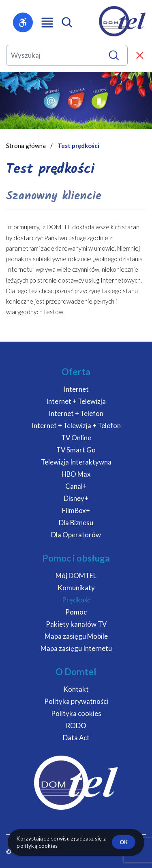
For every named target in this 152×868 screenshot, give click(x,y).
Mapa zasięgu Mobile (76, 636)
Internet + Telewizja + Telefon (76, 426)
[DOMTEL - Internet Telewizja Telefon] (122, 21)
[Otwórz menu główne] (47, 23)
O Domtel (76, 672)
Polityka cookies (76, 713)
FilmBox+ (76, 510)
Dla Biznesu (76, 523)
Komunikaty (76, 588)
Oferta (76, 372)
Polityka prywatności (76, 701)
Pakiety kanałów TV (76, 624)
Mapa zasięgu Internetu (76, 648)
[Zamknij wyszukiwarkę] (140, 55)
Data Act (76, 738)
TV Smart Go (76, 450)
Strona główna (26, 146)
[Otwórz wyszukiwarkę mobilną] (67, 22)
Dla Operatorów (76, 535)
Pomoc (76, 612)
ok (124, 842)
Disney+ (76, 498)
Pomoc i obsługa (76, 558)
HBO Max (76, 474)
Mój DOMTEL (76, 575)
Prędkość (76, 600)
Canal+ (76, 486)
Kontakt (76, 689)
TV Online (76, 438)
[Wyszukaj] (114, 55)
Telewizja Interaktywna (76, 462)
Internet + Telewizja (76, 401)
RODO (76, 725)
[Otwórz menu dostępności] (23, 22)
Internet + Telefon (76, 413)
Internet (76, 389)
